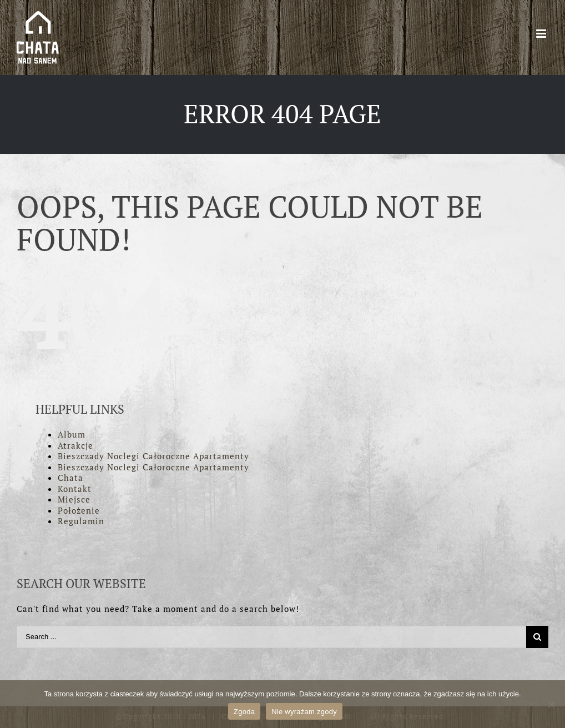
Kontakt (75, 489)
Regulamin (81, 521)
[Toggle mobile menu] (542, 34)
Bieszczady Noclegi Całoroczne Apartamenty (153, 456)
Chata (70, 478)
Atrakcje (75, 445)
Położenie (79, 510)
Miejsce (74, 499)
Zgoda (244, 712)
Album (72, 434)
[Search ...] (271, 637)
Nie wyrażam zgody (304, 712)
